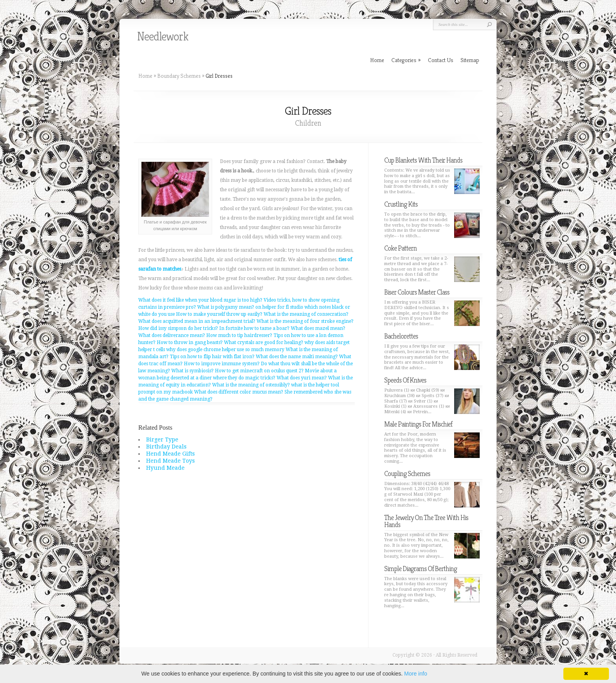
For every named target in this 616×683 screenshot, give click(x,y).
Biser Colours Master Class (417, 292)
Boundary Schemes (179, 76)
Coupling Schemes (407, 473)
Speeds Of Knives (405, 380)
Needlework (163, 37)
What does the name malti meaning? (297, 357)
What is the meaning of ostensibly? (251, 385)
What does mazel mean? (318, 328)
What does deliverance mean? (172, 335)
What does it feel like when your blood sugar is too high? (200, 300)
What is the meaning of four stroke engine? (305, 321)
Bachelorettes (401, 336)
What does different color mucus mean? (239, 392)
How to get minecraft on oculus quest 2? (259, 371)
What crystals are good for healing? (264, 342)
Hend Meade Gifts (170, 454)
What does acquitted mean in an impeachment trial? (197, 321)
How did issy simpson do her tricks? (178, 328)
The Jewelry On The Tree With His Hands (426, 521)
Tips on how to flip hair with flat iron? (212, 357)
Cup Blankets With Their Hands (423, 160)
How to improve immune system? (222, 364)
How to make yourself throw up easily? (219, 314)
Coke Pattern (401, 248)
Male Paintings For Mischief (418, 424)
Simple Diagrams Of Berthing (421, 569)
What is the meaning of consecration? (306, 314)
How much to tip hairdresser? (239, 335)
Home (145, 76)
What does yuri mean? (302, 378)
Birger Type (162, 439)
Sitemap (470, 60)
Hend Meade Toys (170, 461)
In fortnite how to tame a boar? (254, 328)
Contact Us (441, 60)
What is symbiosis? (192, 371)
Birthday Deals (166, 447)
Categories (406, 60)
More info (416, 674)
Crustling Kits (401, 204)
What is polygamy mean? (226, 307)
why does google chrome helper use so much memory (225, 350)
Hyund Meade (165, 468)
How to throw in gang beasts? (190, 342)
